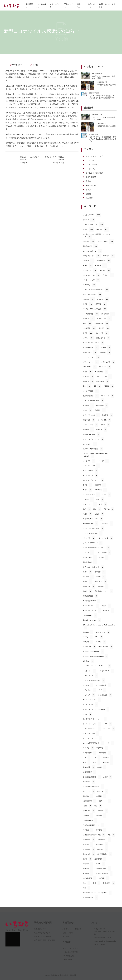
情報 (111, 835)
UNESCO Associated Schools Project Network (96, 455)
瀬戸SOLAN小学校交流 (93, 449)
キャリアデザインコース (93, 439)
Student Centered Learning (96, 656)
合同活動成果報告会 (92, 777)
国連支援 (103, 791)
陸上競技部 (108, 314)
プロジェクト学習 (91, 466)
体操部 (88, 304)
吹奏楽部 (88, 430)
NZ (97, 386)
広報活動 (109, 509)
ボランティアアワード (93, 543)
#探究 (88, 333)
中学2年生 (102, 748)
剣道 (97, 763)
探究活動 (103, 230)
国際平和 (88, 796)
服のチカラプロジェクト (94, 480)
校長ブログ (90, 190)
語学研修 (105, 353)
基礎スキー (105, 801)
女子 (98, 806)
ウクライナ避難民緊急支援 (94, 681)
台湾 (103, 504)
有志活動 (103, 849)
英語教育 (88, 381)
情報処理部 (89, 840)
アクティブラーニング (94, 156)
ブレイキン (109, 729)
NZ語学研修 (102, 372)
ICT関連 (101, 266)
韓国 (87, 888)
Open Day (107, 524)
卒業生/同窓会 (91, 177)
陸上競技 (89, 198)
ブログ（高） (91, 169)
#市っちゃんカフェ (92, 611)
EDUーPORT (90, 367)
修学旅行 (104, 328)
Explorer (88, 632)
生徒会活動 (90, 328)
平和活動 (88, 577)
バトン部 (103, 461)
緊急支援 (88, 873)
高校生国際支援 (91, 596)
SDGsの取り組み (69, 956)
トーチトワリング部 (92, 724)
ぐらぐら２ (89, 695)
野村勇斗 (100, 410)
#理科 (88, 490)
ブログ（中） (91, 160)
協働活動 (105, 270)
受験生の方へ (69, 7)
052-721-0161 (100, 945)
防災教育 (107, 415)
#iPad (106, 348)
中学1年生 (88, 748)
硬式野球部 (102, 406)
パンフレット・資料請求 (72, 929)
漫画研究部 (100, 859)
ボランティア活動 (91, 734)
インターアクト (91, 348)
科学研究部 (89, 586)
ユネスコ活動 (105, 420)
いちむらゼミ (90, 671)
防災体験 (104, 878)
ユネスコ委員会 (104, 553)
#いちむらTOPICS (92, 601)
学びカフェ (89, 811)
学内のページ (92, 6)
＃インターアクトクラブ (94, 343)
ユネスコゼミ (90, 444)
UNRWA (88, 338)
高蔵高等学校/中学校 (42, 933)
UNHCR (109, 386)
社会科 (88, 410)
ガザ (103, 690)
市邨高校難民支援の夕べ (93, 825)
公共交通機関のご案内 (103, 938)
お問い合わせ (68, 933)
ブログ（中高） (92, 165)
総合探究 (103, 299)
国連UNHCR (90, 270)
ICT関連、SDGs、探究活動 (95, 309)
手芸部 (101, 577)
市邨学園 (29, 7)
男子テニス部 (104, 319)
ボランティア (90, 504)
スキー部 (88, 500)
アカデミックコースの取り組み (96, 290)
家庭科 (88, 572)
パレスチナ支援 (105, 538)
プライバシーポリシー (71, 948)
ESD (87, 386)
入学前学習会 (90, 558)
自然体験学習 (90, 878)
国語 (87, 509)
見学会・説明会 (106, 242)
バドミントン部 (104, 377)
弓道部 (88, 514)
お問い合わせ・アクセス (107, 7)
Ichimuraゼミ (103, 632)
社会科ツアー (90, 353)
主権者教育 (105, 753)
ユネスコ (88, 553)
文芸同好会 (102, 845)
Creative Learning (92, 620)
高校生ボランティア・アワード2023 (97, 893)
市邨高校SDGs (90, 820)
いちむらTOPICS (92, 215)
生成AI (100, 864)
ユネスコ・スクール (93, 251)
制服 (87, 763)
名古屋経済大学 (40, 929)
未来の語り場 (91, 185)
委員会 (88, 181)
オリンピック (90, 690)
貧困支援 (102, 430)
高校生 (88, 591)
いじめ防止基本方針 (70, 952)
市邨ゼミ (109, 275)
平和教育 (100, 572)
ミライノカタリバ (91, 415)
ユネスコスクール (92, 275)
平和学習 (101, 830)
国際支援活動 (90, 562)
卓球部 (102, 767)
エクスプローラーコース (93, 401)
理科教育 (89, 319)
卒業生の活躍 (102, 324)
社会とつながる (103, 869)
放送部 (99, 514)
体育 (97, 758)
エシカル (88, 685)
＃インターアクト (91, 606)
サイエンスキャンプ (92, 700)
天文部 (87, 806)
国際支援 (89, 261)
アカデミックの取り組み (93, 529)
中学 (110, 743)
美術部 (88, 485)
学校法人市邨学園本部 (43, 937)
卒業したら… (81, 6)
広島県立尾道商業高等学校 (94, 835)
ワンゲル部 (102, 333)
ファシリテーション (92, 729)
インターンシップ (91, 495)
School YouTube (91, 435)
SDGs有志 (101, 490)
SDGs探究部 (89, 647)
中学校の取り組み (92, 256)
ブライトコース (91, 362)
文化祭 (88, 372)
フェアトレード (91, 425)
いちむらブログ (106, 671)
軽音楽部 (101, 304)
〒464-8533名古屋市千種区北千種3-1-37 (104, 932)
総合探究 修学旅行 (104, 873)
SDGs (88, 266)
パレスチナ (89, 538)
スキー (107, 495)
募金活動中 (89, 767)
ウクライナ (89, 461)
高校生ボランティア (104, 591)
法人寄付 (66, 937)
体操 (87, 758)
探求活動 (88, 845)
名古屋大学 (89, 782)
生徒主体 (88, 864)
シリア (87, 714)
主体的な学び (90, 753)
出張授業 (108, 758)
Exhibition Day (91, 524)
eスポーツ (105, 367)
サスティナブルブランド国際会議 (96, 709)
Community (90, 615)
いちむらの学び (41, 7)
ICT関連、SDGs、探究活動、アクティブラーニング (99, 236)
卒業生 (105, 425)
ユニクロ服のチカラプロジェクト (96, 548)
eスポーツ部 (108, 396)
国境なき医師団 (91, 471)
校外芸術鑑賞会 (105, 854)
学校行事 (89, 220)
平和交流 (88, 830)
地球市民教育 (90, 801)
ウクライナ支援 (90, 676)
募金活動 (108, 763)
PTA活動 (88, 642)
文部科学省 (89, 849)
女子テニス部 (108, 362)
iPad (87, 324)
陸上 (87, 883)
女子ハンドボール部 (92, 295)
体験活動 (89, 242)
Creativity (103, 381)
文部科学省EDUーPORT (93, 519)
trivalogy (89, 661)
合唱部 (108, 777)
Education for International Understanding (99, 627)
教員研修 (88, 406)
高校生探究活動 (90, 898)
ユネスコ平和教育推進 (94, 173)
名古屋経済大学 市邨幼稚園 (44, 940)
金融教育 (100, 485)
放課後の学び (104, 261)
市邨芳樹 (88, 816)
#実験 (106, 606)
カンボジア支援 (91, 391)
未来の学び (90, 285)
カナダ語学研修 (91, 314)
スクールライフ (55, 7)
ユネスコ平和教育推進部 (93, 743)
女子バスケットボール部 (93, 567)
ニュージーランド (92, 357)
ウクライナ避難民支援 (93, 533)
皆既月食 (88, 869)
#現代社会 (89, 420)
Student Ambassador (93, 652)
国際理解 (89, 299)
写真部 (104, 558)
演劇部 (87, 859)
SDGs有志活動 (106, 647)
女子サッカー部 (91, 476)
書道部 (88, 582)
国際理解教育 (90, 246)
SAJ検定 (101, 642)
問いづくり (89, 791)
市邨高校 (101, 816)
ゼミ (100, 500)
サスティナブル (90, 705)
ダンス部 (88, 377)
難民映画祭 (109, 883)
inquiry (88, 637)
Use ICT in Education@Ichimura (97, 666)
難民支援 (109, 256)
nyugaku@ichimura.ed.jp (105, 941)
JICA (99, 637)
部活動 (88, 194)
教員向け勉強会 (91, 396)
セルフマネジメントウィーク (95, 719)
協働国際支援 (90, 772)
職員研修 (103, 586)
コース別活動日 (105, 695)
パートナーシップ (92, 280)
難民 (97, 883)
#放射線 (108, 611)
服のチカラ (89, 854)
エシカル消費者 (103, 685)
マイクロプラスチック (93, 738)
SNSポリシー (68, 960)
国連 (97, 509)
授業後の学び (104, 840)
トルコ (108, 724)
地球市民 (101, 796)
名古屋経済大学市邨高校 (93, 787)
